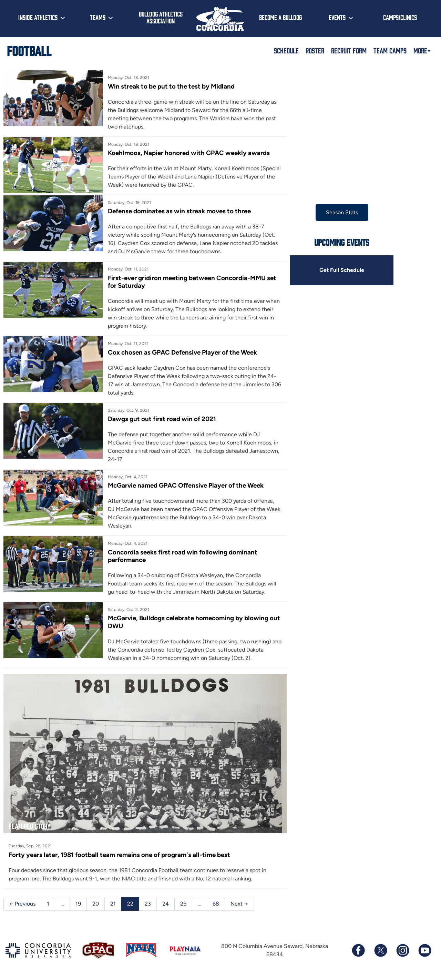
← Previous (22, 903)
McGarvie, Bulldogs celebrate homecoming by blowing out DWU (194, 622)
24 (166, 903)
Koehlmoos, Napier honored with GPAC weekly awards (188, 153)
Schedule (286, 50)
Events (337, 17)
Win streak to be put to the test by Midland (171, 86)
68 (216, 903)
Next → (239, 903)
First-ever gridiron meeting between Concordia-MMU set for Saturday (192, 282)
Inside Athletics (38, 17)
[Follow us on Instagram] (402, 950)
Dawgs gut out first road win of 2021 (162, 419)
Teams (98, 17)
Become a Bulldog (280, 17)
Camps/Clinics (400, 17)
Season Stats (341, 212)
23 (148, 903)
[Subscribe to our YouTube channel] (424, 950)
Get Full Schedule (341, 270)
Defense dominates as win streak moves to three (179, 211)
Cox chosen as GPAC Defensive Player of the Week (182, 352)
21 (113, 903)
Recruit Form (349, 50)
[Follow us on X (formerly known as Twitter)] (380, 950)
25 (183, 903)
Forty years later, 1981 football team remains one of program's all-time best (119, 854)
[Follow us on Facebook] (358, 950)
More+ (422, 50)
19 (78, 903)
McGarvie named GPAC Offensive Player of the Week (185, 485)
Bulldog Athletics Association (161, 17)
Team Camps (390, 50)
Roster (315, 50)
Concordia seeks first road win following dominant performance (182, 556)
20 (96, 903)
